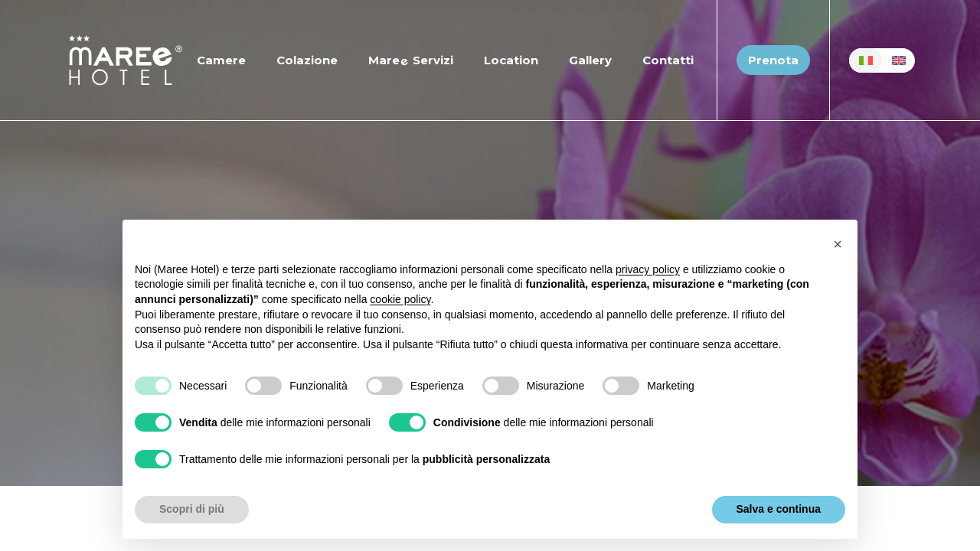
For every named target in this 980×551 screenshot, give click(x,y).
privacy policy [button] (648, 269)
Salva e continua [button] (779, 509)
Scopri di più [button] (192, 509)
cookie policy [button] (400, 299)
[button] (838, 244)
